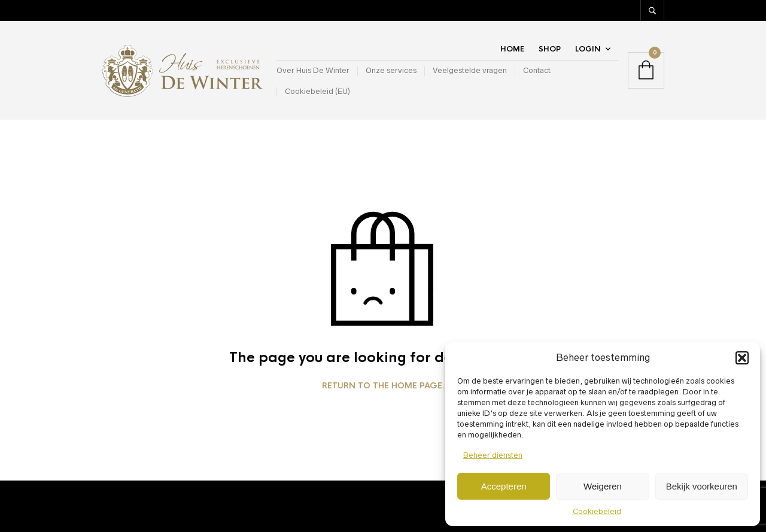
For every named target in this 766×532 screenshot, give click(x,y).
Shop (550, 49)
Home (512, 49)
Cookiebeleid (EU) (317, 91)
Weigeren (603, 486)
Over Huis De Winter (313, 70)
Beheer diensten (493, 455)
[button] (742, 358)
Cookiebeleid (597, 511)
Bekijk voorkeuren (702, 486)
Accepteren (504, 486)
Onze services (391, 70)
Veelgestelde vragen (470, 70)
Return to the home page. (383, 386)
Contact (537, 70)
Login (588, 49)
